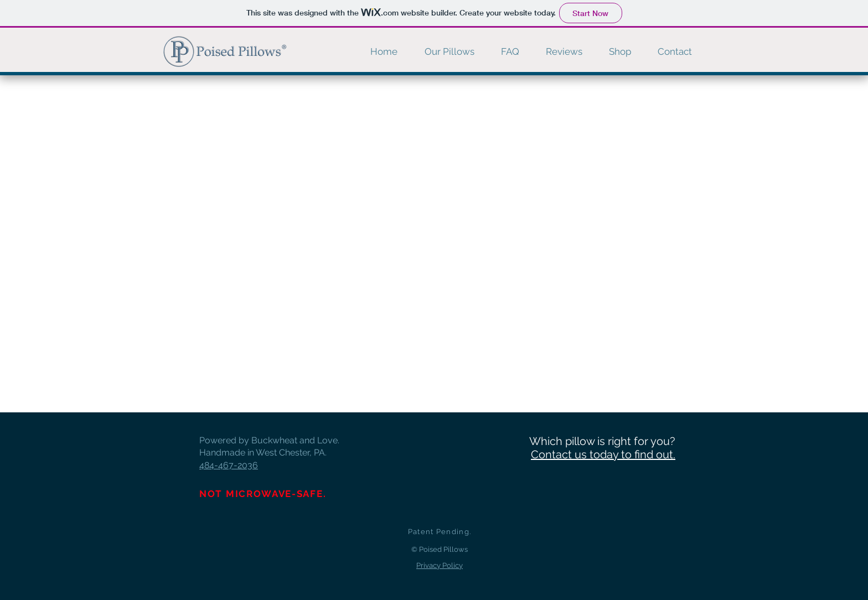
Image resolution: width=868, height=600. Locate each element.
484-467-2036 (229, 465)
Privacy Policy (440, 565)
